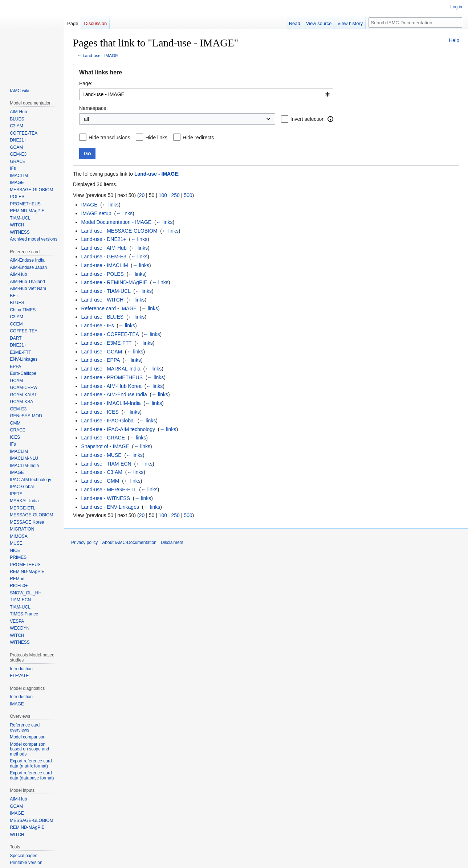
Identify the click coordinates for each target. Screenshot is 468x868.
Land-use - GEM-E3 (104, 257)
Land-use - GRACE (103, 438)
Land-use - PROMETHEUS (112, 377)
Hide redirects (198, 138)
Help (454, 40)
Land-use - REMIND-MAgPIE (114, 282)
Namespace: (93, 108)
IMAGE (89, 205)
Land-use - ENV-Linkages (110, 507)
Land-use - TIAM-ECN (106, 464)
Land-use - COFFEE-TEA (110, 334)
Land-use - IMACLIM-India (111, 403)
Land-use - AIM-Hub (104, 248)
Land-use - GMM (100, 481)
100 (163, 195)
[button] (330, 119)
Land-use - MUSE (101, 455)
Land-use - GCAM (101, 352)
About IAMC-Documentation (129, 542)
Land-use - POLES (102, 274)
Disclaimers (172, 542)
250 (175, 195)
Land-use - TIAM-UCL (106, 291)
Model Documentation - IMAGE (116, 222)
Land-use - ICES (100, 412)
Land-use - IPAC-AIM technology (118, 429)
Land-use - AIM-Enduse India (114, 394)
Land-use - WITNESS (105, 498)
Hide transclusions (109, 138)
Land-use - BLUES (102, 317)
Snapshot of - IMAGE (105, 446)
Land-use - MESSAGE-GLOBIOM (119, 231)
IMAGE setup (96, 213)
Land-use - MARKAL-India (111, 369)
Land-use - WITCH (102, 300)
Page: (86, 83)
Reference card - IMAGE (109, 308)
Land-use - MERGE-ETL (109, 490)
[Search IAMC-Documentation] (415, 22)
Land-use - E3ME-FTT (106, 343)
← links (110, 205)
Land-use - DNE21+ (103, 239)
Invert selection (308, 119)
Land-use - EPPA (100, 360)
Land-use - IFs (97, 325)
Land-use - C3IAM (102, 472)
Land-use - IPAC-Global (108, 421)
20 (142, 195)
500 (188, 195)
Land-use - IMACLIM (104, 265)
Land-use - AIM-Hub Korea (111, 386)
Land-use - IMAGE (100, 55)
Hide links (156, 138)
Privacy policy (84, 542)
